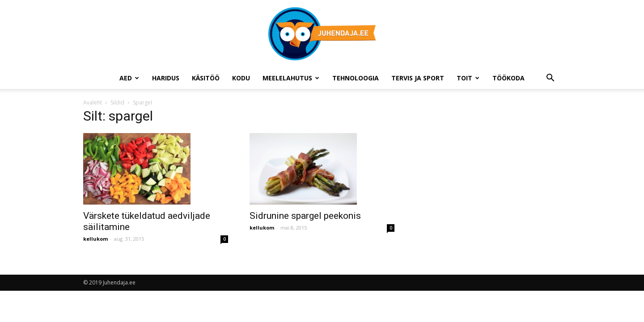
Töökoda (508, 78)
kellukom (95, 239)
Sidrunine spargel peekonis (305, 216)
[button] (550, 79)
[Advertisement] (491, 174)
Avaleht (93, 102)
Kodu (241, 78)
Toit (468, 78)
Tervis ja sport (418, 78)
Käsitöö (206, 78)
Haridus (166, 78)
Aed (129, 78)
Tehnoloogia (356, 78)
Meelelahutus (291, 78)
